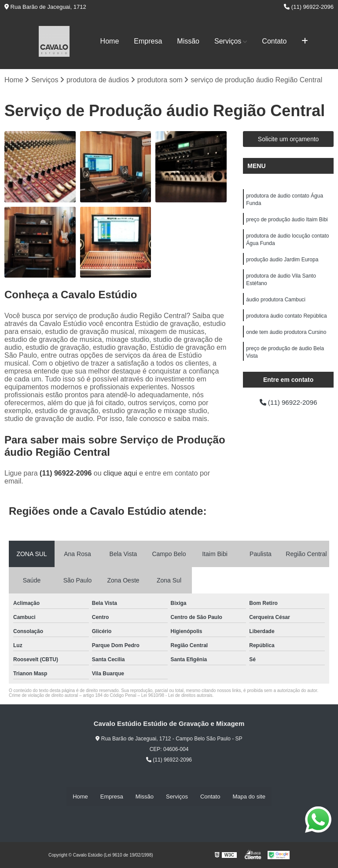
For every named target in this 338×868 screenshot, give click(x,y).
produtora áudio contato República (286, 320)
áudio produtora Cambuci (276, 304)
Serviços (228, 41)
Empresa (148, 41)
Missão (188, 41)
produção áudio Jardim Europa (282, 262)
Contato (274, 41)
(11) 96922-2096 (309, 7)
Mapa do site (249, 797)
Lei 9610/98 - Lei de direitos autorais (177, 696)
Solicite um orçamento (288, 139)
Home (110, 41)
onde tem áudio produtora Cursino (286, 337)
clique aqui (120, 474)
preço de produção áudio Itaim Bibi (287, 221)
